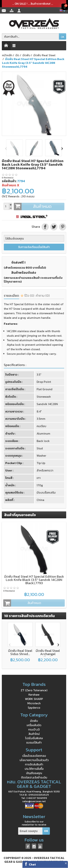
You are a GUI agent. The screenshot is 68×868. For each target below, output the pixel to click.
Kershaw (34, 695)
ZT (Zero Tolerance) (34, 690)
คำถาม (43, 296)
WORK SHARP (34, 699)
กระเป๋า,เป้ (34, 729)
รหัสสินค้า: (9, 181)
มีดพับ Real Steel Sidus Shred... (20, 652)
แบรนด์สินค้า (34, 742)
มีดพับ (34, 721)
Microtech (34, 703)
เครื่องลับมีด (34, 725)
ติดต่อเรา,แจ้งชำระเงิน (34, 777)
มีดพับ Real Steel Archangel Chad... (48, 654)
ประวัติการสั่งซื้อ (34, 769)
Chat (32, 864)
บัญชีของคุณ (34, 773)
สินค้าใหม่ (34, 734)
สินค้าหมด (39, 206)
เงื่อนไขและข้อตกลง (34, 756)
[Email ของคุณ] (30, 831)
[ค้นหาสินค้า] (30, 36)
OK (63, 37)
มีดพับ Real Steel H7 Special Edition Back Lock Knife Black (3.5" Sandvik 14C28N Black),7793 (34, 580)
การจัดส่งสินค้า (34, 764)
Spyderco (34, 708)
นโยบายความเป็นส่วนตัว (34, 760)
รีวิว (27, 296)
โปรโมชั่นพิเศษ (34, 738)
